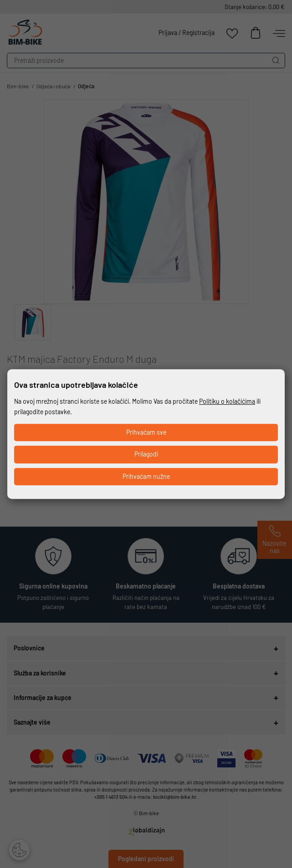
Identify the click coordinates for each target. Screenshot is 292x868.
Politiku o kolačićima (227, 401)
